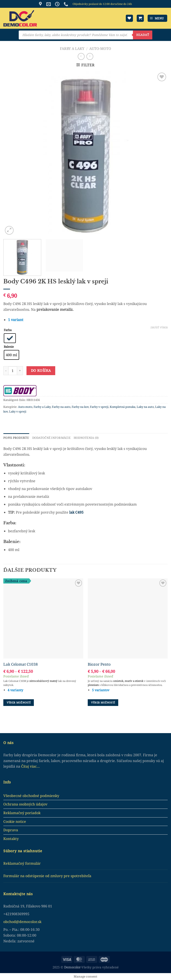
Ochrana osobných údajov (25, 804)
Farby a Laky (72, 49)
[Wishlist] (129, 18)
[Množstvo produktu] (13, 371)
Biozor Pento (99, 664)
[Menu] (158, 18)
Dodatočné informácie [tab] (51, 438)
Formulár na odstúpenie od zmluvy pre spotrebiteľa (47, 876)
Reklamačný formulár (22, 863)
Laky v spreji (18, 411)
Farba (8, 330)
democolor (28, 922)
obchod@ (11, 922)
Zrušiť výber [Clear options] (159, 327)
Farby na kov (80, 407)
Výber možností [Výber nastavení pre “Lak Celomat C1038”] (19, 702)
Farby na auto (61, 407)
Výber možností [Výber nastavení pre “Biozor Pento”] (103, 702)
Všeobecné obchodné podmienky (31, 795)
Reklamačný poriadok (22, 813)
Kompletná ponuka (123, 407)
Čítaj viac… (31, 766)
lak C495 (76, 512)
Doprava (11, 830)
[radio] (10, 338)
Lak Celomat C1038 (21, 664)
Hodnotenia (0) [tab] (86, 438)
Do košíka (41, 370)
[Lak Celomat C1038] (43, 618)
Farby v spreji (99, 407)
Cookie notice (15, 821)
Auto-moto (100, 49)
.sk (39, 922)
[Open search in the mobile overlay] (85, 35)
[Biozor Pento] (128, 618)
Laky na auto (145, 407)
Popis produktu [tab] (16, 438)
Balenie (9, 347)
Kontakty (11, 838)
